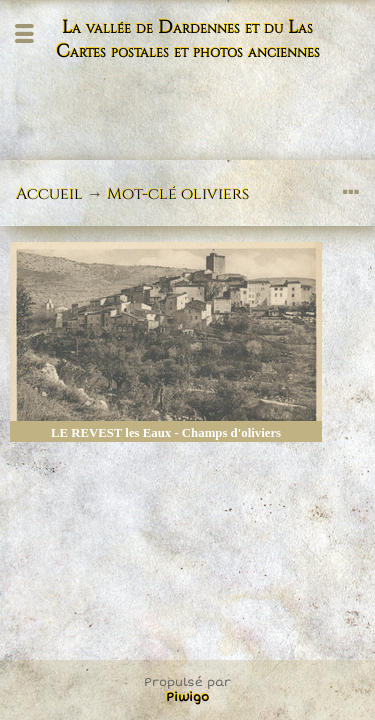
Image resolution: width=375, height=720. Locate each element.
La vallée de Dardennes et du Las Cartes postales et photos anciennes (188, 40)
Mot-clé (142, 194)
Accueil (49, 194)
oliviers (215, 194)
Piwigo (187, 697)
